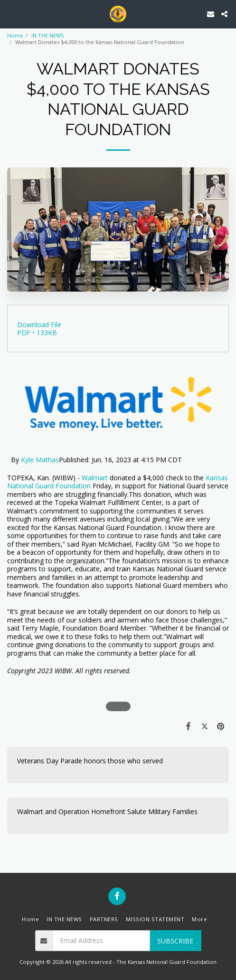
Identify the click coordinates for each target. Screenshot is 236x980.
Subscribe (175, 941)
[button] (10, 14)
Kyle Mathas (40, 460)
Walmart (95, 478)
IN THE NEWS (48, 35)
